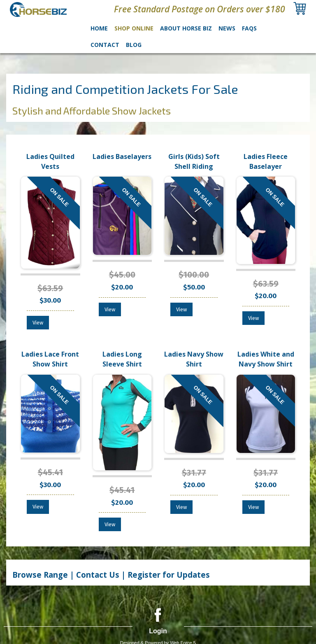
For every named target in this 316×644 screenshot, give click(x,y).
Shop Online (134, 28)
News (227, 28)
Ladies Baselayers (122, 156)
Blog (134, 45)
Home (99, 28)
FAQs (249, 28)
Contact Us (98, 575)
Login (158, 631)
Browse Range (41, 575)
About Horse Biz (186, 28)
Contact (105, 45)
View (38, 323)
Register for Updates (169, 575)
